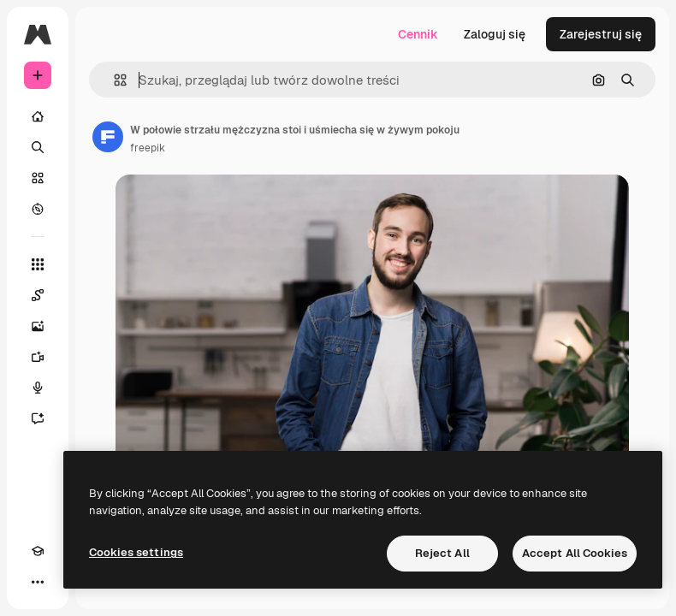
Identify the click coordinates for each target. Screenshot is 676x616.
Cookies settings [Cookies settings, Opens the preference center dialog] (136, 552)
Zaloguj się (495, 34)
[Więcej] (38, 582)
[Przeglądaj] (38, 209)
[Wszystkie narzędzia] (38, 264)
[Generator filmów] (38, 357)
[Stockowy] (38, 178)
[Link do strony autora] (108, 137)
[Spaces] (38, 295)
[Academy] (38, 551)
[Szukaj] (38, 147)
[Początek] (38, 116)
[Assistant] (38, 418)
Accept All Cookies (575, 553)
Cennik (418, 34)
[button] (113, 80)
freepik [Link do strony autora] (148, 148)
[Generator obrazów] (38, 326)
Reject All (442, 553)
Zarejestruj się (601, 34)
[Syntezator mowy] (38, 388)
